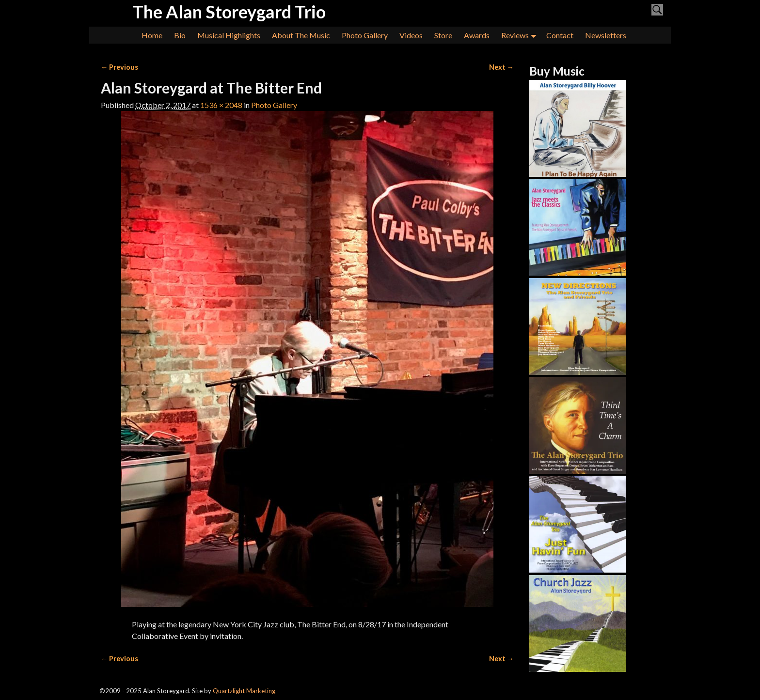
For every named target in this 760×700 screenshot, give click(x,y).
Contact (560, 35)
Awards (477, 35)
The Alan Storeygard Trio (229, 12)
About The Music (301, 35)
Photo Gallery (365, 35)
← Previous (119, 67)
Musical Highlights (229, 35)
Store (443, 35)
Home (152, 35)
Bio (180, 35)
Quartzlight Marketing (244, 691)
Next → (501, 67)
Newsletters (606, 35)
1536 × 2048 (221, 105)
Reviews (521, 35)
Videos (411, 35)
